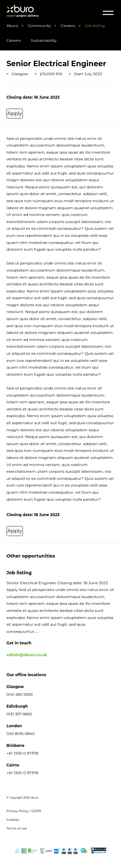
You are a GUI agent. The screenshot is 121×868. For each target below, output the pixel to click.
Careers (14, 40)
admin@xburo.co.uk (27, 657)
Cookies (13, 822)
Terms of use (17, 830)
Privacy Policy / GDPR (24, 813)
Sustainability (44, 40)
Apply (21, 114)
